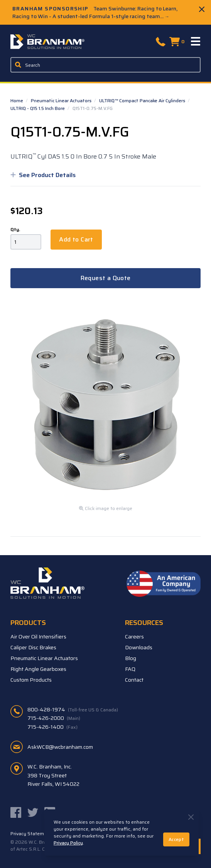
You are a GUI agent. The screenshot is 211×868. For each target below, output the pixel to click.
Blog (131, 658)
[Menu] (196, 42)
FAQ (130, 669)
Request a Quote (106, 278)
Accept (176, 839)
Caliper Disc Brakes (33, 647)
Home (17, 100)
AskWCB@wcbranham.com (60, 747)
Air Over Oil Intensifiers (38, 637)
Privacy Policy (68, 843)
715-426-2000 (54, 718)
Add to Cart (76, 239)
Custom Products (31, 680)
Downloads (139, 647)
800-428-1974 (73, 709)
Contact (134, 680)
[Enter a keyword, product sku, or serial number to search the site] (105, 65)
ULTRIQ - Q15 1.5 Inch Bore (38, 108)
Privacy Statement (31, 834)
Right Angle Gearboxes (38, 669)
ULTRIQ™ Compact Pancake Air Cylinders (143, 100)
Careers (134, 637)
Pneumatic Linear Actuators (62, 100)
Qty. (15, 230)
